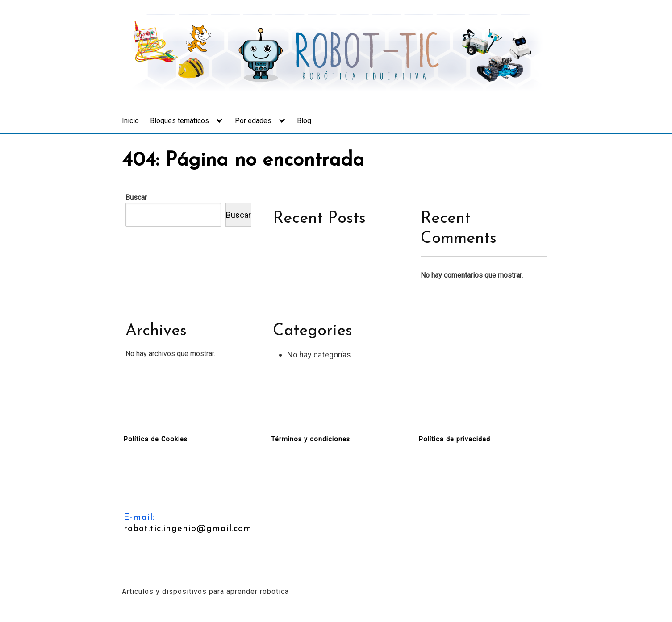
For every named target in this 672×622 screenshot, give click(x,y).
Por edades (253, 121)
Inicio (130, 121)
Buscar (136, 197)
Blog (304, 121)
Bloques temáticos (179, 121)
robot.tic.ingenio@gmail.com (188, 529)
